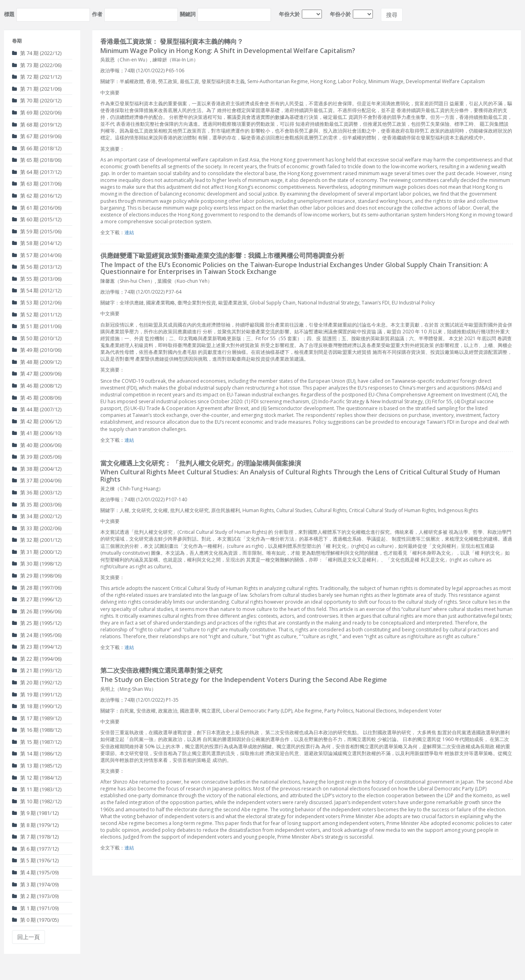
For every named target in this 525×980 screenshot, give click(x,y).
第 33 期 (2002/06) (37, 528)
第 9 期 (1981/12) (35, 813)
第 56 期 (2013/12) (37, 267)
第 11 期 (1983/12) (37, 789)
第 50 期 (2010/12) (37, 338)
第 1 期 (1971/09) (35, 908)
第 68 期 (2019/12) (37, 125)
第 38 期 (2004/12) (37, 469)
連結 (129, 232)
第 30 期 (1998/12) (37, 563)
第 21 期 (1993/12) (37, 670)
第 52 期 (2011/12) (37, 314)
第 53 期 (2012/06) (37, 302)
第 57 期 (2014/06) (37, 255)
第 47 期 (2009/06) (37, 374)
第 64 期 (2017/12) (37, 172)
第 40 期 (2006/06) (37, 445)
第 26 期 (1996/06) (37, 611)
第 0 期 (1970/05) (35, 920)
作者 (97, 14)
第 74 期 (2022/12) (37, 53)
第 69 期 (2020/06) (37, 112)
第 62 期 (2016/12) (37, 196)
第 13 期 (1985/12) (37, 766)
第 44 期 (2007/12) (37, 409)
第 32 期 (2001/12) (37, 540)
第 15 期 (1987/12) (37, 742)
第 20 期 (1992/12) (37, 682)
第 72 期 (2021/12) (37, 77)
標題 (9, 14)
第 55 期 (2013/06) (37, 279)
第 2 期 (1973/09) (35, 896)
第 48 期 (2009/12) (37, 362)
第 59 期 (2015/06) (37, 231)
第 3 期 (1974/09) (35, 884)
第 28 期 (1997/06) (37, 588)
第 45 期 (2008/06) (37, 398)
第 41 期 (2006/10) (37, 433)
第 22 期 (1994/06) (37, 659)
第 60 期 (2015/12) (37, 219)
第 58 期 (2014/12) (37, 243)
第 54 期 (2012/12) (37, 290)
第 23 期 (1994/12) (37, 647)
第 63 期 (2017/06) (37, 184)
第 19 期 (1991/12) (37, 694)
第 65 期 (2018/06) (37, 160)
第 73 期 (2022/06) (37, 65)
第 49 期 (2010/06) (37, 350)
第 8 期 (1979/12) (35, 825)
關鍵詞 (188, 14)
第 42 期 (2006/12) (37, 421)
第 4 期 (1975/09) (35, 872)
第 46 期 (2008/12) (37, 386)
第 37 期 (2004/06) (37, 480)
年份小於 (340, 14)
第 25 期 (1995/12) (37, 623)
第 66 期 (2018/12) (37, 148)
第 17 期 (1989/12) (37, 718)
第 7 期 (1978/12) (35, 837)
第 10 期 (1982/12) (37, 801)
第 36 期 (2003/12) (37, 492)
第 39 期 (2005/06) (37, 457)
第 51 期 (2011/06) (37, 326)
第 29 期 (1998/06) (37, 576)
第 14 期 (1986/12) (37, 753)
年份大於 (289, 14)
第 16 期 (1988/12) (37, 730)
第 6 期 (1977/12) (35, 849)
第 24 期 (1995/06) (37, 635)
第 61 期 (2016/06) (37, 208)
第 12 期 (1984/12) (37, 778)
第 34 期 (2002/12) (37, 516)
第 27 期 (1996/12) (37, 599)
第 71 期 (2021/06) (37, 89)
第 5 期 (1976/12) (35, 860)
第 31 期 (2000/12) (37, 552)
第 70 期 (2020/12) (37, 100)
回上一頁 (28, 937)
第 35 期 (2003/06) (37, 504)
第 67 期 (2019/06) (37, 136)
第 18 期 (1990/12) (37, 706)
